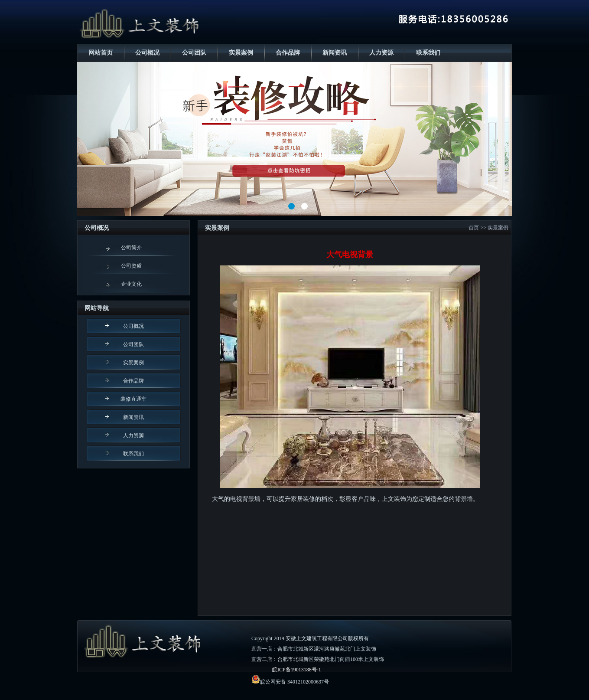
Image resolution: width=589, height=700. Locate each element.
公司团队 (194, 53)
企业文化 (131, 284)
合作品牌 (288, 53)
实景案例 (241, 53)
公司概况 (147, 53)
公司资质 (131, 266)
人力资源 (381, 53)
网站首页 (101, 53)
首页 (474, 228)
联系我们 (428, 53)
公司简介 (131, 248)
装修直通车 (133, 399)
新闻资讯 (335, 53)
